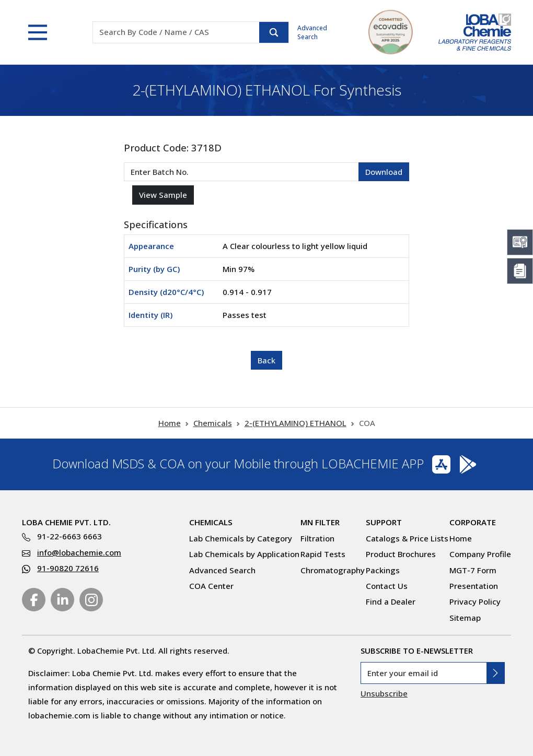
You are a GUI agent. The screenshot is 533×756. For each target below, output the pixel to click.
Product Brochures (401, 554)
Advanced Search (312, 32)
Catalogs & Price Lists (407, 538)
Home (170, 423)
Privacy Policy (475, 601)
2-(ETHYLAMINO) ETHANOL (296, 423)
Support (384, 522)
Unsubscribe (384, 693)
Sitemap (465, 618)
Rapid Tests (323, 554)
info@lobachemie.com (79, 552)
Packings (383, 570)
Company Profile (480, 554)
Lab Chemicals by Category (241, 538)
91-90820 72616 (68, 568)
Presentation (474, 586)
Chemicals (213, 423)
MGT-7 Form (473, 570)
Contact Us (387, 586)
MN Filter (320, 522)
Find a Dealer (391, 601)
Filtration (317, 538)
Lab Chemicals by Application (244, 554)
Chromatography (333, 570)
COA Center (211, 586)
